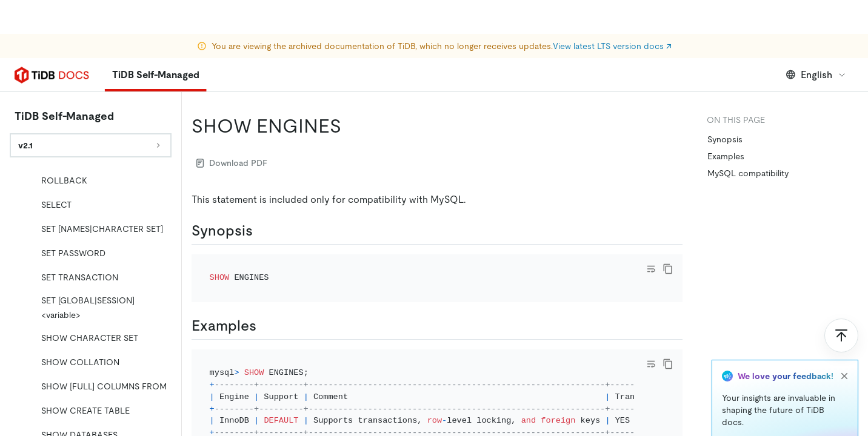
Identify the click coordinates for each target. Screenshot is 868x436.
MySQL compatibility (748, 173)
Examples (726, 156)
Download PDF (232, 163)
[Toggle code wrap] (651, 269)
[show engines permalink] (351, 126)
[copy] (668, 269)
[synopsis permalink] (262, 231)
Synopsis (725, 139)
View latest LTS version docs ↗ (612, 12)
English (816, 75)
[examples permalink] (266, 326)
